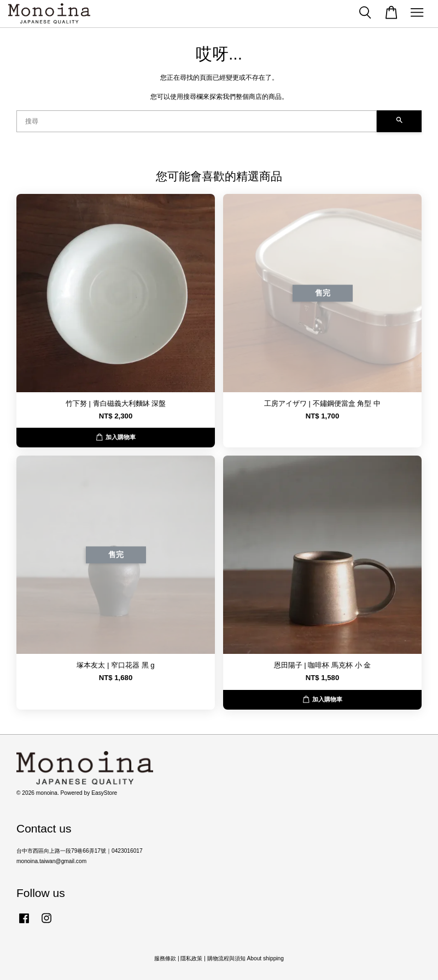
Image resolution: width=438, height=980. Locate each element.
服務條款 (165, 958)
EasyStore (104, 793)
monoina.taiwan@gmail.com (51, 861)
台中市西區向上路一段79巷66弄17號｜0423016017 (80, 851)
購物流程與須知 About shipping (246, 958)
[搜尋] (197, 121)
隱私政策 (191, 958)
